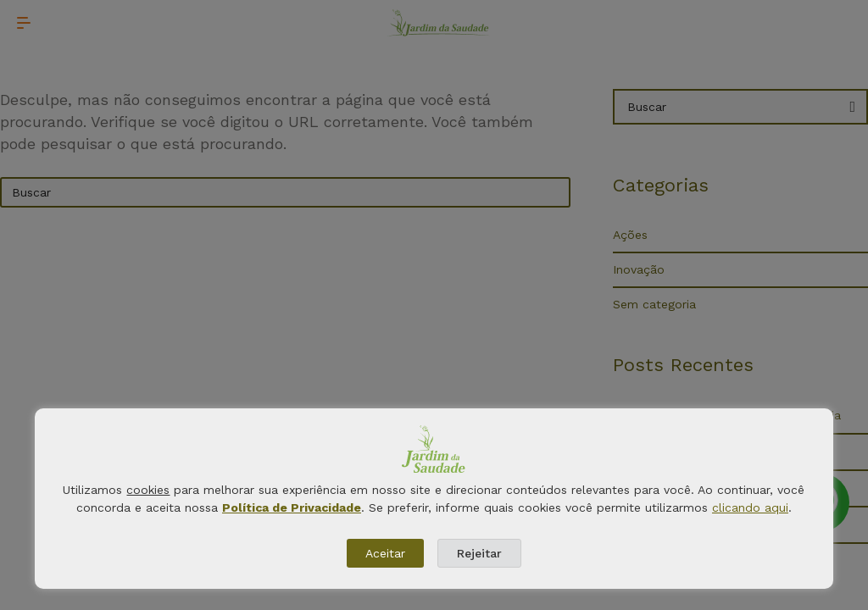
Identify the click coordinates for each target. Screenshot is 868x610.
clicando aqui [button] (750, 507)
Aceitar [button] (385, 553)
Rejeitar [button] (479, 553)
